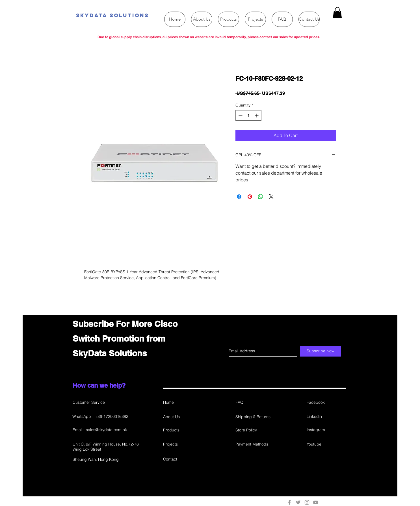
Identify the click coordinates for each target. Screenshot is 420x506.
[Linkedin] (327, 417)
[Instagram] (326, 430)
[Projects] (183, 444)
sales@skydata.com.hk (106, 430)
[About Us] (183, 417)
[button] (337, 13)
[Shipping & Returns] (256, 417)
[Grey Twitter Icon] (298, 502)
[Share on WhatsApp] (261, 197)
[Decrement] (240, 115)
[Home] (183, 402)
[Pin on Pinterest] (250, 197)
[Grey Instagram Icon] (307, 502)
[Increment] (257, 115)
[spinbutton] (248, 115)
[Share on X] (271, 197)
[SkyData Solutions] (142, 16)
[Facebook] (327, 402)
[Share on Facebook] (239, 197)
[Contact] (183, 459)
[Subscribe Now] (321, 351)
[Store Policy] (256, 430)
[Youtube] (327, 444)
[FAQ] (256, 402)
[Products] (183, 430)
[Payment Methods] (256, 444)
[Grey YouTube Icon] (316, 502)
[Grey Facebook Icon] (289, 502)
